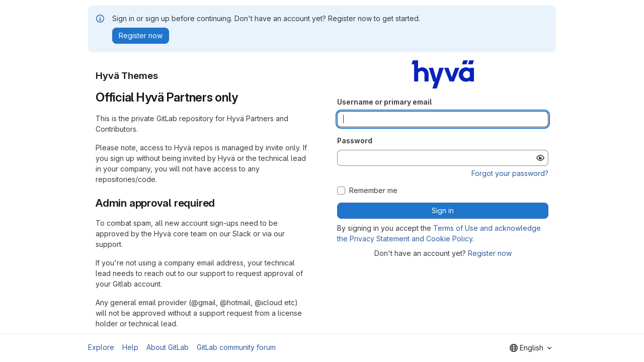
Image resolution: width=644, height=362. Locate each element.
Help (130, 347)
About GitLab (168, 347)
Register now (490, 253)
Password (355, 141)
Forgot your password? (510, 173)
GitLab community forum (236, 347)
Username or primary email (384, 102)
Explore (101, 347)
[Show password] (540, 158)
